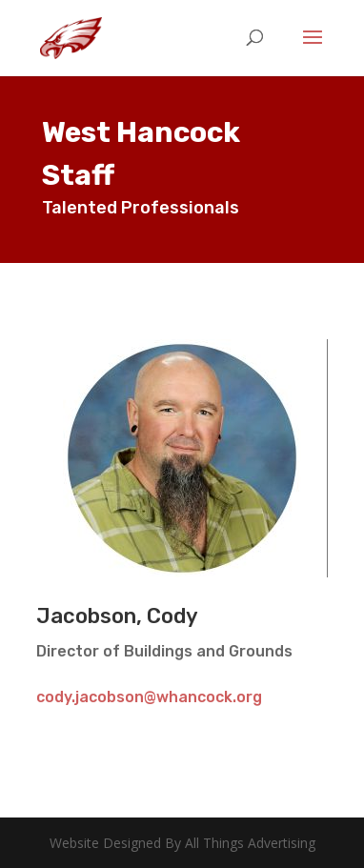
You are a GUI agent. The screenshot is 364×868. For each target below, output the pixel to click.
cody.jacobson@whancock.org (149, 697)
